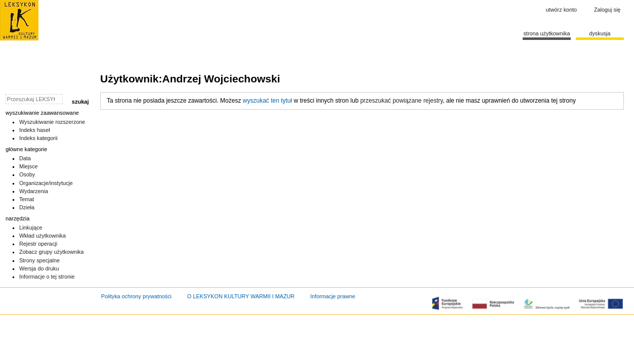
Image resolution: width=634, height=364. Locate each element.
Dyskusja (600, 33)
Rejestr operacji (38, 244)
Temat (27, 199)
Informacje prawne (333, 296)
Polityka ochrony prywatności (136, 296)
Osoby (27, 174)
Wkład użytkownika (43, 236)
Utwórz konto (561, 10)
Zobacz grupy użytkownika (52, 252)
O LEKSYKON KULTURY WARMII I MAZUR (241, 296)
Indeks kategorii (38, 138)
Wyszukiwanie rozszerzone (52, 122)
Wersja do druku (39, 268)
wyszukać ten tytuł (267, 101)
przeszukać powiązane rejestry (401, 101)
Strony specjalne (39, 260)
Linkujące (31, 227)
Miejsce (29, 166)
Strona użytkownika (546, 33)
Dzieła (27, 207)
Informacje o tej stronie (47, 277)
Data (25, 158)
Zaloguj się (607, 10)
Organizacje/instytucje (46, 183)
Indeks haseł (35, 130)
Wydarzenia (34, 191)
